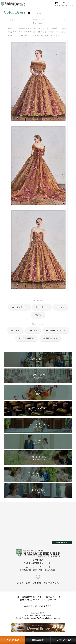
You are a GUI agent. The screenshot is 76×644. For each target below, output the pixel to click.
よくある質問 (24, 583)
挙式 (38, 360)
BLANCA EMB (50, 338)
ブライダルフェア (38, 491)
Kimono (60, 307)
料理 (38, 392)
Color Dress (42, 307)
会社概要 (28, 606)
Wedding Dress (19, 307)
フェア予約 (13, 640)
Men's (38, 315)
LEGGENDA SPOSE (56, 330)
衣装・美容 (38, 425)
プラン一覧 (63, 640)
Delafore (33, 330)
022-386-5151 (38, 567)
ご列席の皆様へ (51, 583)
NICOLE (15, 330)
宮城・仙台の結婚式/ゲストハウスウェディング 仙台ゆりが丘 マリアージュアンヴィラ (38, 598)
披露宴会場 (38, 376)
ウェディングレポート (38, 474)
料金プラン (38, 441)
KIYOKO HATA (26, 338)
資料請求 (38, 640)
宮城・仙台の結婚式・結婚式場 (37, 615)
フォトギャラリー (38, 458)
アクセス (37, 583)
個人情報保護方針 (43, 606)
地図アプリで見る (62, 542)
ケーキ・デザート (38, 409)
